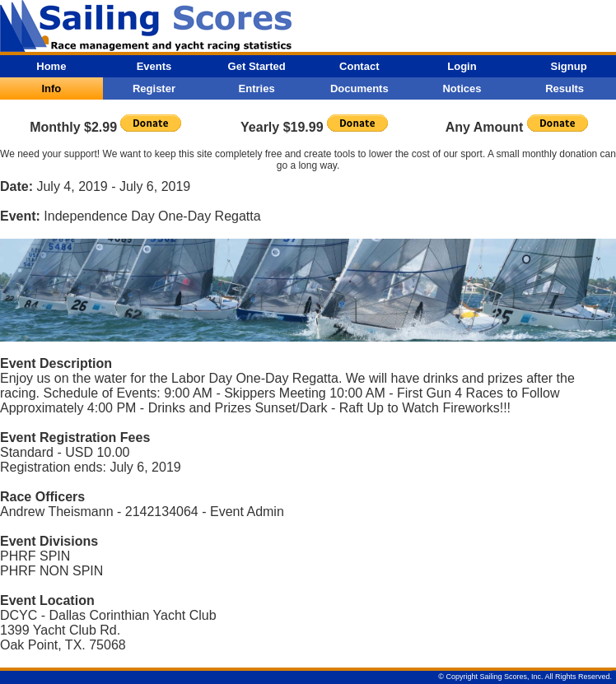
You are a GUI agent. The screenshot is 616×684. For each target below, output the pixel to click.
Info (51, 88)
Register (154, 88)
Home (51, 66)
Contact (359, 66)
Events (154, 66)
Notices (462, 88)
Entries (257, 88)
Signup (569, 66)
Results (565, 88)
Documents (359, 88)
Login (462, 66)
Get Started (257, 66)
